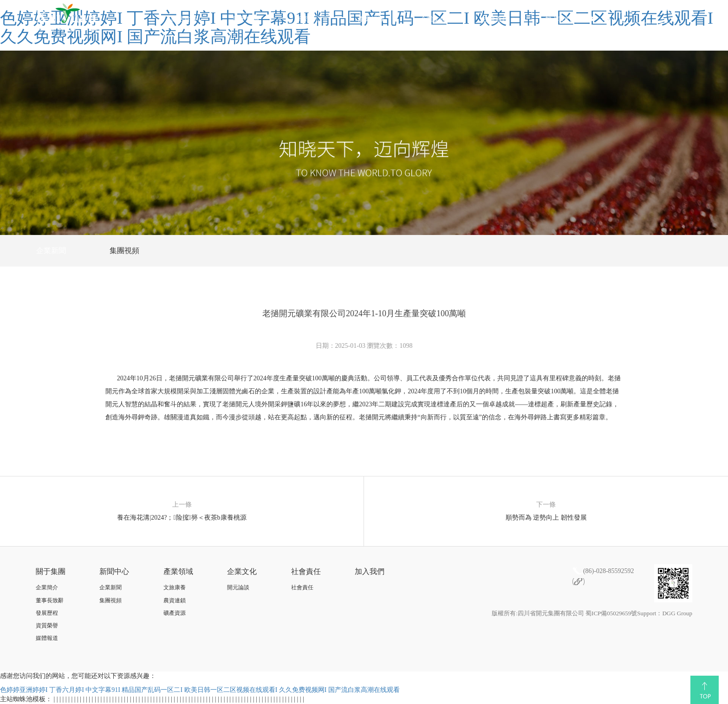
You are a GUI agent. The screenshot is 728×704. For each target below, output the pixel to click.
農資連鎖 (175, 600)
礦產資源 (175, 613)
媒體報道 (47, 638)
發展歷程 (47, 613)
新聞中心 (308, 19)
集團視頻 (124, 251)
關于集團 (246, 19)
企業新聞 (51, 251)
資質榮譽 (47, 626)
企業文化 (433, 19)
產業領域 (371, 19)
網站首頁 (184, 19)
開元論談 (238, 587)
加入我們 (558, 19)
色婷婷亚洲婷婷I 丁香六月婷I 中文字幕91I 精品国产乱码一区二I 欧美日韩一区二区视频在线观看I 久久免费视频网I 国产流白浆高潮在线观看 (200, 690)
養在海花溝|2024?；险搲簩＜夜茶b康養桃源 (182, 518)
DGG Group (677, 613)
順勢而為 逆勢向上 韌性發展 (546, 518)
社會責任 (495, 19)
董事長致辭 (50, 600)
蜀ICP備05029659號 (611, 613)
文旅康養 (175, 587)
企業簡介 (47, 587)
